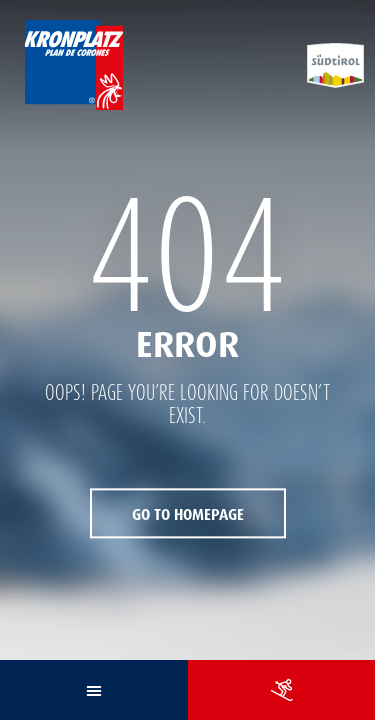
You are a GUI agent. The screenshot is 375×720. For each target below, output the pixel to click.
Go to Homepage (188, 516)
